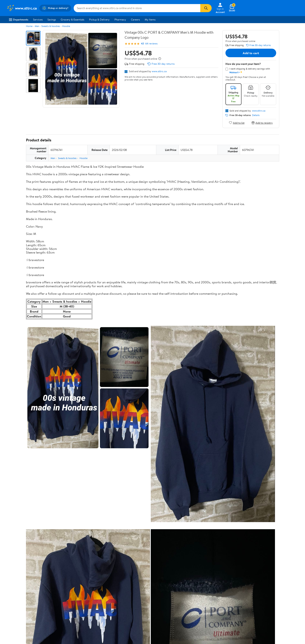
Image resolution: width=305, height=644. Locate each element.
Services (38, 19)
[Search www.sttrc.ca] (137, 8)
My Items (150, 19)
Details (256, 115)
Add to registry (262, 123)
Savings (52, 19)
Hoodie (66, 26)
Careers (135, 19)
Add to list (237, 123)
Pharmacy (120, 19)
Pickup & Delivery (99, 19)
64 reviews (151, 44)
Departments (19, 19)
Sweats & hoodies (51, 26)
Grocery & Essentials (72, 19)
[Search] (206, 8)
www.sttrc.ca (159, 71)
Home (29, 26)
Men (37, 26)
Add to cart (251, 53)
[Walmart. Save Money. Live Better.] (22, 8)
